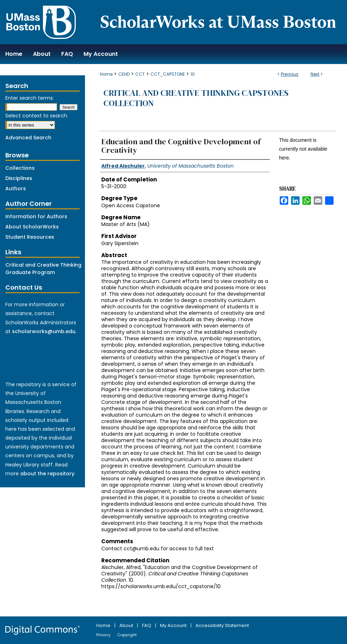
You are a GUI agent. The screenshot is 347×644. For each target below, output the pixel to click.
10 (193, 74)
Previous (290, 74)
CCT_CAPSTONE (168, 74)
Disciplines (19, 178)
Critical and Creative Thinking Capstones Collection (196, 98)
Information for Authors (36, 216)
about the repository (47, 474)
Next (315, 74)
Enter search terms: (30, 98)
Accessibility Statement (222, 625)
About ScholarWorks (32, 227)
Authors (16, 188)
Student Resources (30, 237)
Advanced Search (28, 138)
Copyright (127, 635)
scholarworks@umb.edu (44, 331)
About (127, 625)
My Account (174, 625)
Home (106, 74)
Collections (20, 168)
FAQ (147, 625)
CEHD (124, 74)
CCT (140, 74)
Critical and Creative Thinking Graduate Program (43, 269)
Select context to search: (37, 116)
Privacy (104, 635)
